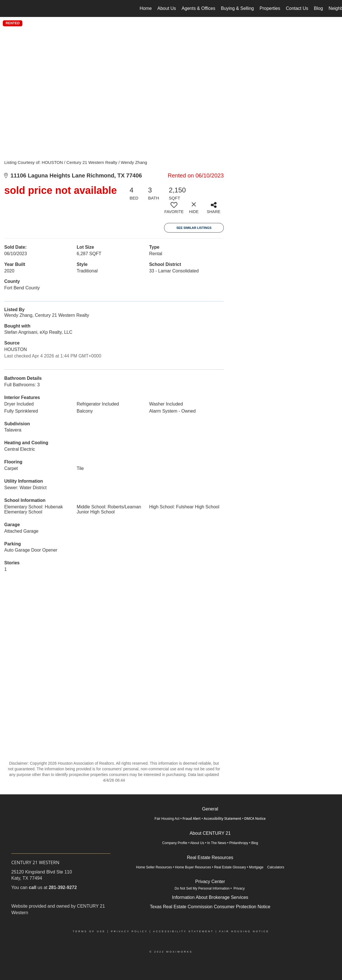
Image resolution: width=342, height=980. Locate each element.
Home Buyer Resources (193, 867)
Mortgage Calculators (267, 867)
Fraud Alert (192, 819)
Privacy (240, 888)
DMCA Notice (255, 819)
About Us (167, 8)
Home (146, 8)
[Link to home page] (7, 8)
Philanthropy (239, 843)
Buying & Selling (237, 8)
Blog (319, 8)
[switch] (174, 210)
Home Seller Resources (154, 867)
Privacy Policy (129, 931)
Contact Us (297, 8)
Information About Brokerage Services (210, 897)
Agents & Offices (198, 8)
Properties (270, 8)
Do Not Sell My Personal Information (202, 888)
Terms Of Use (89, 931)
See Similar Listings (194, 228)
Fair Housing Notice (244, 931)
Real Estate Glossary (230, 867)
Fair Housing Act (167, 819)
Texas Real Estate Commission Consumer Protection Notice (210, 907)
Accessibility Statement (222, 819)
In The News (217, 843)
